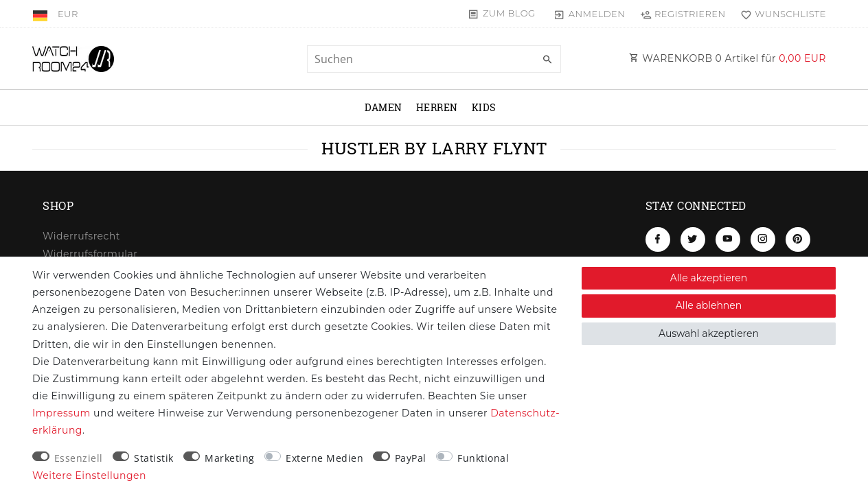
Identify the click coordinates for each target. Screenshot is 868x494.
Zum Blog (509, 13)
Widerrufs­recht (81, 236)
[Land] (42, 14)
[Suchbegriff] (434, 59)
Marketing (230, 458)
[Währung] (68, 14)
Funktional (483, 458)
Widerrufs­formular (90, 254)
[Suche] (547, 60)
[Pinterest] (798, 239)
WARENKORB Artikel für (728, 58)
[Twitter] (693, 239)
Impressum (61, 413)
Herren (437, 107)
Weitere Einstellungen (89, 475)
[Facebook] (658, 239)
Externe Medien (324, 458)
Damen (384, 107)
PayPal (411, 458)
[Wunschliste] (780, 14)
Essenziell (79, 458)
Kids (484, 107)
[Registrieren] (683, 14)
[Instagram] (763, 239)
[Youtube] (728, 239)
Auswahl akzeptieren (709, 333)
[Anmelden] (590, 14)
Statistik (154, 458)
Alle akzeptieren (709, 278)
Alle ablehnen (709, 305)
